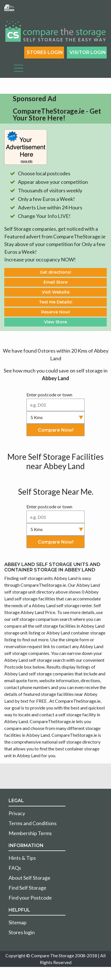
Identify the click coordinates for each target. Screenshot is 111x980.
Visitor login (88, 52)
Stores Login (45, 52)
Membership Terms (30, 833)
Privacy (17, 813)
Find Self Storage (27, 888)
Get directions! (55, 272)
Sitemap (18, 922)
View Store (55, 322)
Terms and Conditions (33, 823)
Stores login (22, 932)
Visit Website (56, 292)
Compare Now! (56, 430)
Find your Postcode (30, 898)
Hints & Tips (22, 858)
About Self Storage (29, 878)
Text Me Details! (56, 302)
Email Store (55, 282)
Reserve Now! (56, 312)
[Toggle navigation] (18, 68)
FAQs (15, 868)
